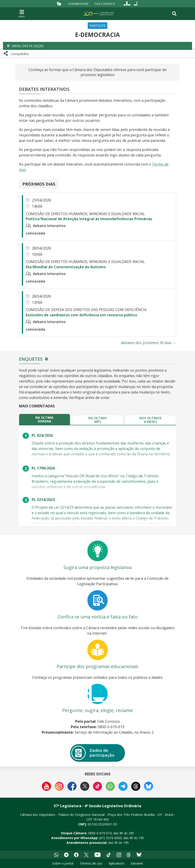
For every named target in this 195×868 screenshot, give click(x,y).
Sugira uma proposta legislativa (97, 567)
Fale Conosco (105, 4)
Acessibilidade (78, 4)
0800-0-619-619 (100, 833)
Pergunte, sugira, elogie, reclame (97, 710)
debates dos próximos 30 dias (149, 343)
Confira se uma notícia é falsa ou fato (98, 617)
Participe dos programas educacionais (98, 666)
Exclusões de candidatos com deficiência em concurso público (81, 315)
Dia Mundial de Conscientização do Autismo (66, 267)
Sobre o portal (63, 863)
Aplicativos (117, 863)
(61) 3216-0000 (110, 838)
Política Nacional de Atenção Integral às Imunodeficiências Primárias (89, 219)
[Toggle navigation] (174, 14)
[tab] (45, 419)
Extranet (137, 863)
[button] (97, 46)
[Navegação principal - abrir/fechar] (22, 14)
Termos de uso (91, 863)
